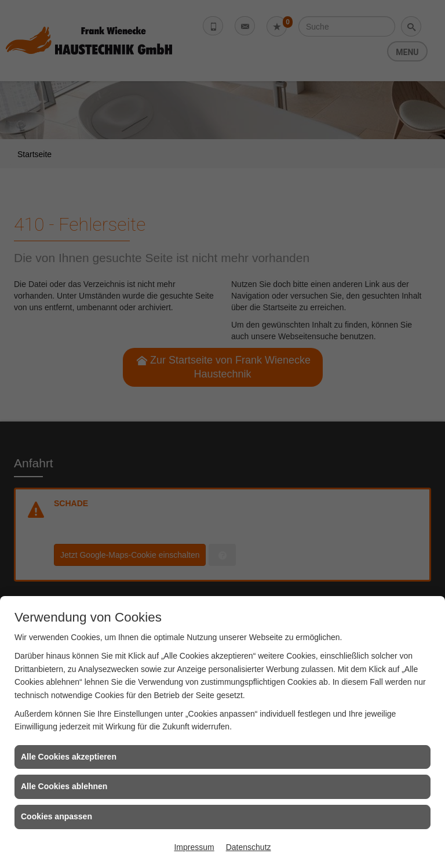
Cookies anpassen (56, 816)
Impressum (194, 847)
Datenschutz (249, 847)
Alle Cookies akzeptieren (69, 757)
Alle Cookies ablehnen (64, 786)
